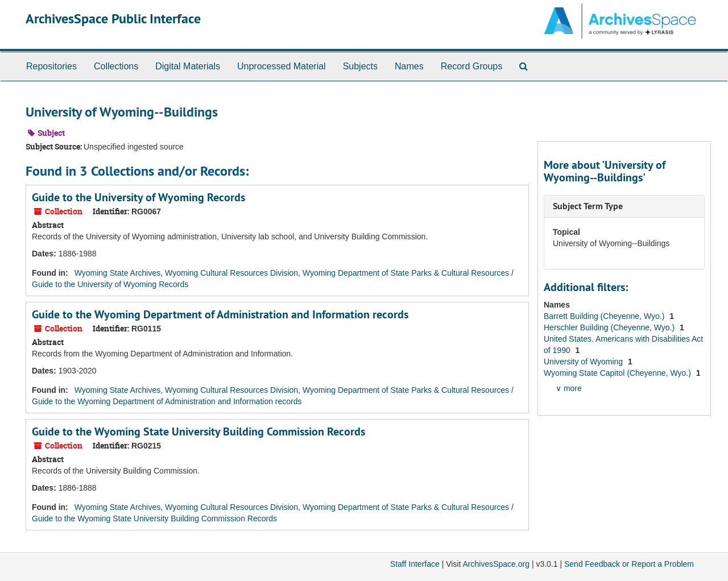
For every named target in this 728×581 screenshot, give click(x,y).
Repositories (51, 66)
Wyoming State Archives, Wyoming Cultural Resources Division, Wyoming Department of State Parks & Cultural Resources (292, 273)
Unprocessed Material (282, 66)
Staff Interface (415, 564)
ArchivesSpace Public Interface (113, 18)
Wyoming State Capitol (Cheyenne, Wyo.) (619, 373)
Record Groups (472, 66)
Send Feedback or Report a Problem (629, 564)
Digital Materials (188, 66)
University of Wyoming (584, 362)
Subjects (360, 66)
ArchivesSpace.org (496, 564)
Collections (116, 66)
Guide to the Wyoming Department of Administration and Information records (220, 314)
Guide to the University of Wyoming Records (138, 197)
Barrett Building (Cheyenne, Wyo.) (605, 316)
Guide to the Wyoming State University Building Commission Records (198, 431)
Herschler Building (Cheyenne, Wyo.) (610, 327)
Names (409, 66)
